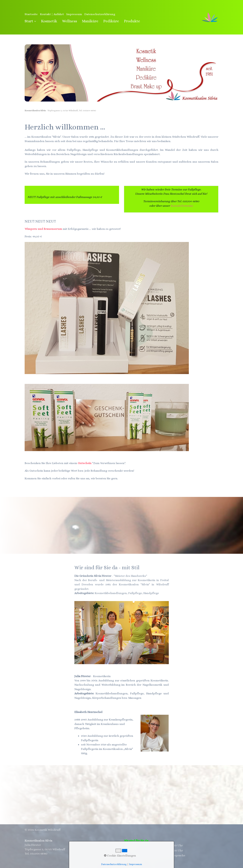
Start (30, 21)
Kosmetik (49, 21)
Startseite (31, 14)
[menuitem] (32, 21)
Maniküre (90, 21)
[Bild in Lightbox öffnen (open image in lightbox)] (107, 417)
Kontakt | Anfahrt (52, 14)
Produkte (132, 21)
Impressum (74, 14)
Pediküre (111, 21)
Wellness (70, 21)
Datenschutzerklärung (100, 14)
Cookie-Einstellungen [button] (120, 856)
